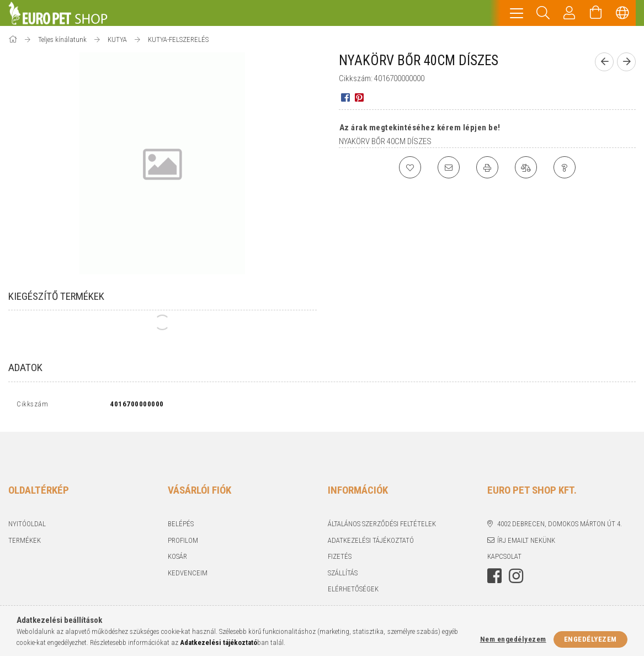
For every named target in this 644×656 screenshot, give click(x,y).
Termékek (25, 543)
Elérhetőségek (353, 592)
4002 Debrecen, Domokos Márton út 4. (560, 527)
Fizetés (340, 559)
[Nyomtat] (487, 167)
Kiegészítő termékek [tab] (56, 296)
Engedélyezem (590, 639)
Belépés (181, 527)
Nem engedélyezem (513, 639)
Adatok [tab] (25, 367)
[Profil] (570, 13)
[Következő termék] (626, 62)
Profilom (183, 543)
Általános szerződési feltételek (382, 527)
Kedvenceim (188, 575)
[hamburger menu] (517, 13)
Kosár (177, 559)
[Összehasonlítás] (526, 167)
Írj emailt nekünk (526, 543)
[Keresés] (543, 13)
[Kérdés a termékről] (565, 167)
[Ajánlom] (449, 167)
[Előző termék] (604, 62)
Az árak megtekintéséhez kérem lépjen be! (420, 128)
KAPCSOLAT (504, 559)
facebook (494, 578)
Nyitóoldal (27, 527)
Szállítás (343, 575)
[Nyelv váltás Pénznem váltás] (622, 13)
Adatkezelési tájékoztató (371, 543)
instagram (516, 578)
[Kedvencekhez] (410, 167)
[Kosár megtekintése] (596, 13)
